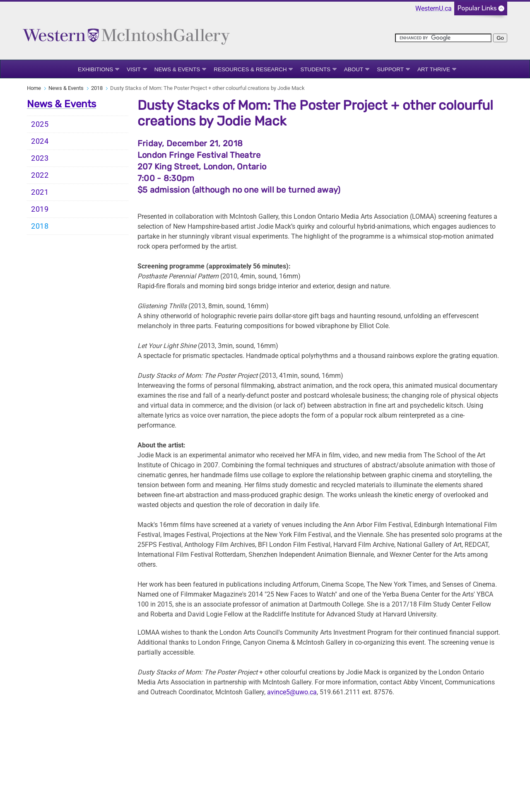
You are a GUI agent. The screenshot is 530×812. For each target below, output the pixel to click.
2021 (40, 192)
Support (390, 69)
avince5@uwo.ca (292, 692)
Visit (134, 69)
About (354, 69)
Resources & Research (250, 69)
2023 (40, 158)
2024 (40, 141)
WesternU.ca (434, 8)
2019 (40, 209)
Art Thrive (434, 69)
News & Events (177, 69)
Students (315, 69)
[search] (443, 38)
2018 (97, 88)
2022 (40, 175)
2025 (40, 124)
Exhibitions (95, 69)
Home (34, 88)
